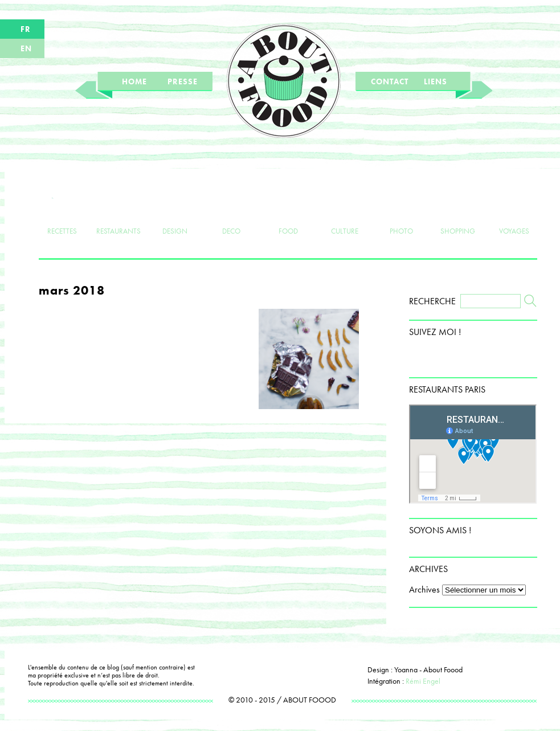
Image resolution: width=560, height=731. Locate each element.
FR (26, 29)
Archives (424, 589)
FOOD (288, 212)
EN (26, 48)
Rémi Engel (423, 681)
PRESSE (183, 81)
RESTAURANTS (118, 212)
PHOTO (401, 212)
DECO (232, 212)
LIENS (436, 81)
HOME (134, 81)
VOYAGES (514, 212)
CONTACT (390, 81)
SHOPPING (458, 212)
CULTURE (344, 212)
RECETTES (62, 212)
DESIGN (175, 212)
